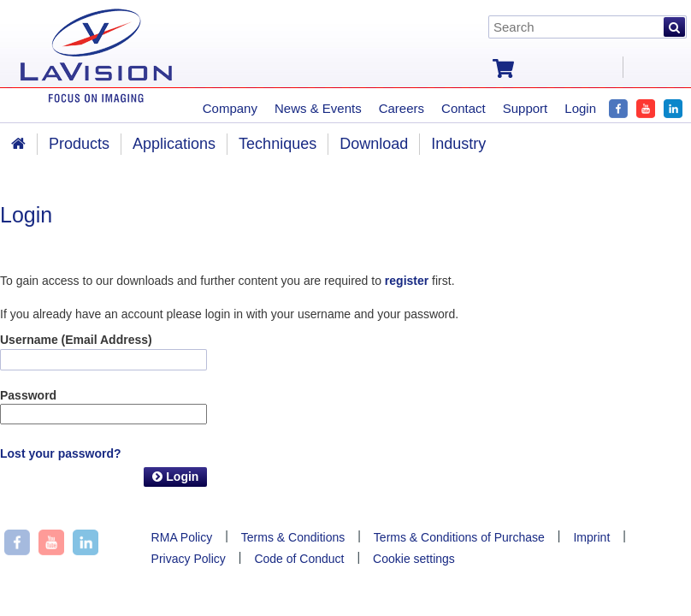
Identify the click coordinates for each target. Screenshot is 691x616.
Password (28, 395)
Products (79, 144)
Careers (402, 108)
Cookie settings (414, 559)
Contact (464, 108)
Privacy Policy (189, 559)
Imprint (591, 537)
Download (374, 144)
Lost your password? (61, 453)
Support (526, 108)
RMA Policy (182, 537)
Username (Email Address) (76, 340)
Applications (174, 144)
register (407, 281)
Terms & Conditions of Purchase (459, 537)
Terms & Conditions (293, 537)
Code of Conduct (299, 559)
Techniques (278, 144)
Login (175, 477)
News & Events (318, 108)
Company (230, 108)
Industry (458, 144)
